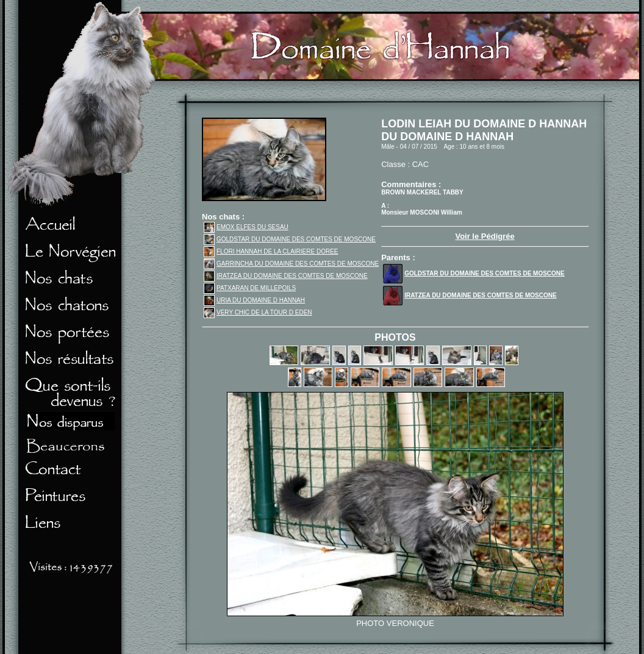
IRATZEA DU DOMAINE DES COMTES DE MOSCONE (286, 276)
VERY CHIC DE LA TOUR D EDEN (258, 312)
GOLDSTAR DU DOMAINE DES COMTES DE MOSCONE (290, 239)
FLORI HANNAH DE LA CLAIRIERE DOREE (271, 251)
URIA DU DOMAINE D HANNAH (254, 300)
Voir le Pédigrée (485, 236)
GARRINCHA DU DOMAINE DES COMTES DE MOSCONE (291, 264)
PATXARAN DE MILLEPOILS (250, 288)
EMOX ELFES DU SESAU (246, 227)
